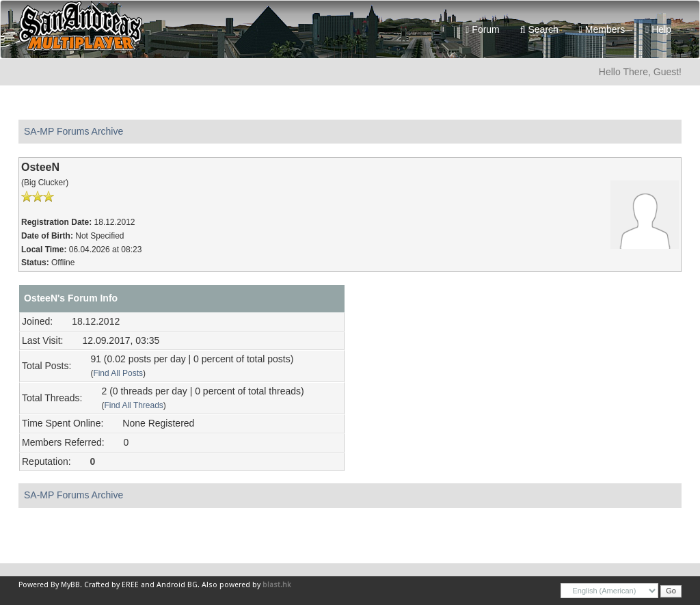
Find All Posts (118, 373)
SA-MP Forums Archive (73, 131)
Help (658, 29)
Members (602, 29)
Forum (482, 29)
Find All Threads (133, 405)
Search (539, 29)
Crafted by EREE (111, 585)
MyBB (70, 585)
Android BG (177, 585)
